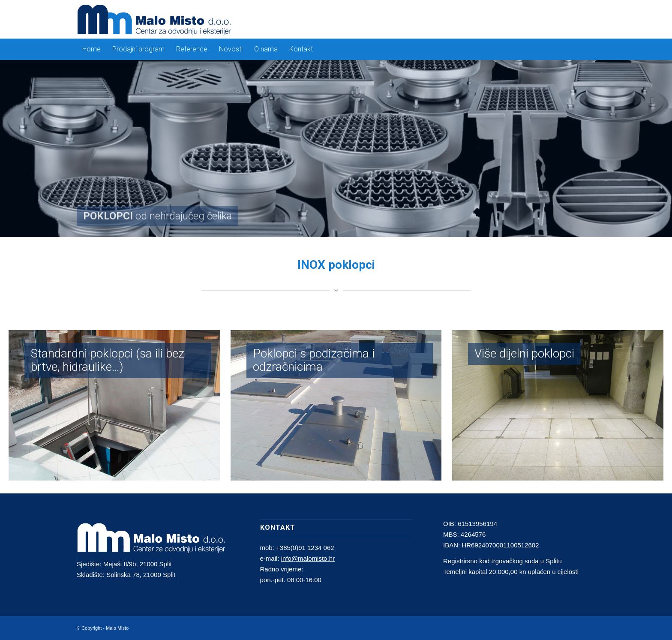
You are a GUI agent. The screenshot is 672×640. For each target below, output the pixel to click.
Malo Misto (117, 628)
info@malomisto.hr (308, 558)
